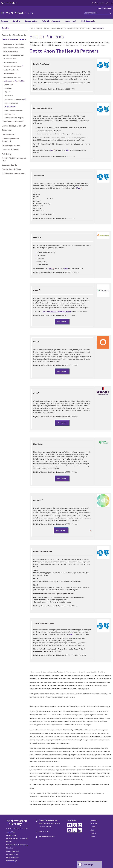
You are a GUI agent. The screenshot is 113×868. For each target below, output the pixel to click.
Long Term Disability (10, 63)
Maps (92, 830)
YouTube (70, 830)
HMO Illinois (9, 96)
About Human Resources (105, 8)
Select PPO (8, 88)
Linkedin (80, 830)
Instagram (80, 825)
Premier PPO (9, 85)
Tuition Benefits (9, 135)
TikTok (75, 830)
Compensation (32, 21)
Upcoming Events (9, 165)
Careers (6, 21)
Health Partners (10, 107)
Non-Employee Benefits (11, 70)
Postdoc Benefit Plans (11, 169)
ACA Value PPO (10, 114)
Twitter (75, 825)
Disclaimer (10, 848)
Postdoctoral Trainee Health (14, 100)
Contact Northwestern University (17, 845)
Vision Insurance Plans (11, 52)
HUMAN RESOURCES (17, 13)
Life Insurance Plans (10, 59)
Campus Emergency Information (17, 838)
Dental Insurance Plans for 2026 (14, 48)
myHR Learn (109, 3)
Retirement (7, 130)
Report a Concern (12, 854)
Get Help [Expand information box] (88, 865)
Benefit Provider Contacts (12, 77)
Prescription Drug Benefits (14, 111)
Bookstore (94, 820)
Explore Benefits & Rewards (14, 35)
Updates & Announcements (14, 174)
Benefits (18, 21)
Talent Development (52, 21)
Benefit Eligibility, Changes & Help (14, 160)
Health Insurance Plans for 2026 (14, 44)
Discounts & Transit (10, 150)
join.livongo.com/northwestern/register (57, 311)
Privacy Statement (12, 851)
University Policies (12, 858)
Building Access (12, 835)
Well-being (6, 154)
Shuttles (93, 836)
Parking (93, 833)
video (67, 150)
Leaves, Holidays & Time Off (14, 126)
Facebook (70, 825)
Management (71, 21)
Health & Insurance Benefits (14, 39)
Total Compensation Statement (10, 140)
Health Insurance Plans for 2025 (14, 81)
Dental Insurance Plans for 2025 (14, 122)
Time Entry (95, 3)
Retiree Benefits (9, 74)
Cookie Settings (12, 861)
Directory (94, 824)
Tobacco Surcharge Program (14, 118)
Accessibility (11, 832)
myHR (102, 3)
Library (93, 827)
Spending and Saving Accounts (13, 55)
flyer (52, 150)
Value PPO (8, 92)
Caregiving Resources (11, 146)
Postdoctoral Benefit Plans (12, 66)
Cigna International (11, 103)
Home (31, 28)
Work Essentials (89, 21)
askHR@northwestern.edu (47, 836)
